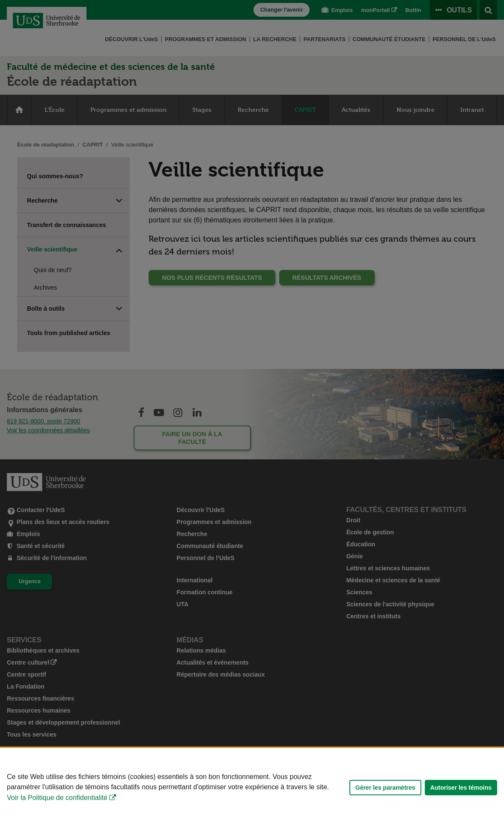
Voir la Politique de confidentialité (57, 798)
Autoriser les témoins (461, 788)
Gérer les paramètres (385, 788)
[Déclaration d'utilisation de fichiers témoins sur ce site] (252, 787)
